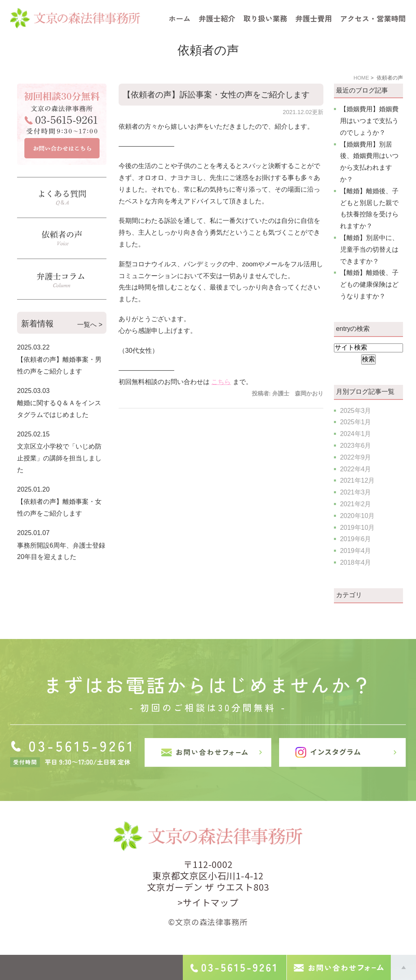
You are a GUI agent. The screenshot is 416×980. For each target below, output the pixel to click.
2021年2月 (356, 504)
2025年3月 (356, 411)
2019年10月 (357, 528)
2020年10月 (357, 516)
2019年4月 (356, 551)
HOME (361, 78)
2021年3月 (356, 492)
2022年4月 (356, 469)
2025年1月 (356, 422)
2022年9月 (356, 457)
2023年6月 (356, 446)
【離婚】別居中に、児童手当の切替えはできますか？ (369, 249)
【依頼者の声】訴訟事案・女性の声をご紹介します (216, 95)
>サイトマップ (208, 902)
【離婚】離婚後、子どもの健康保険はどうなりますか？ (369, 284)
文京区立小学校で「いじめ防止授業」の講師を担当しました (59, 458)
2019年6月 (356, 539)
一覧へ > (90, 325)
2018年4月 (356, 562)
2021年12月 (357, 480)
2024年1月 (356, 434)
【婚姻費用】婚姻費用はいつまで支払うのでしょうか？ (369, 121)
